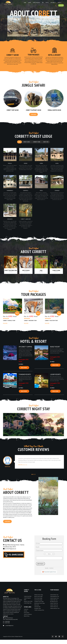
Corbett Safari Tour (54, 604)
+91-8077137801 (7, 627)
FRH (36, 2)
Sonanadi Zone (37, 611)
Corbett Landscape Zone (39, 614)
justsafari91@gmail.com (10, 553)
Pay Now (26, 615)
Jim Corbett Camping (25, 350)
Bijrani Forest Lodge (39, 601)
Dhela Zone (37, 609)
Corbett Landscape (26, 222)
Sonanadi (57, 193)
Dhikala (10, 165)
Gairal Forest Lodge (38, 604)
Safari (24, 2)
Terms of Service (51, 572)
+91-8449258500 (7, 626)
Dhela (41, 193)
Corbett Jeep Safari (13, 111)
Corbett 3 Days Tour (54, 609)
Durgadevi (10, 222)
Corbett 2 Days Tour (54, 608)
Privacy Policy (27, 617)
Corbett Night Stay (28, 607)
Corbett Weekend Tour (30, 324)
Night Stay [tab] (47, 143)
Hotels (39, 2)
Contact (50, 2)
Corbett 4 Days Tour (54, 611)
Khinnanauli (10, 193)
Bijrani (26, 165)
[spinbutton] (49, 558)
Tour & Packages (30, 2)
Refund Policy (27, 620)
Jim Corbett (44, 2)
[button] (32, 478)
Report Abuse (47, 572)
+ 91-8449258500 (16, 559)
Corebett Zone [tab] (37, 143)
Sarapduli (26, 193)
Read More (5, 327)
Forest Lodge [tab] (26, 143)
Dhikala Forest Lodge (39, 599)
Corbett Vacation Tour (51, 324)
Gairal (57, 165)
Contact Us (26, 613)
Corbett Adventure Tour (55, 613)
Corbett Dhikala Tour (9, 324)
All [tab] (18, 143)
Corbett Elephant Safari (33, 111)
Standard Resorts (25, 378)
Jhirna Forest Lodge (38, 602)
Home (21, 2)
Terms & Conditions (28, 619)
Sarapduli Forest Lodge (39, 606)
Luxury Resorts (55, 378)
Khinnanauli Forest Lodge (40, 608)
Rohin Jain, (23, 469)
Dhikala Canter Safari (54, 111)
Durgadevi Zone (38, 613)
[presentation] (1, 21)
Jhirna (41, 165)
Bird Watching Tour (54, 606)
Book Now (61, 2)
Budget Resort (55, 350)
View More (34, 116)
